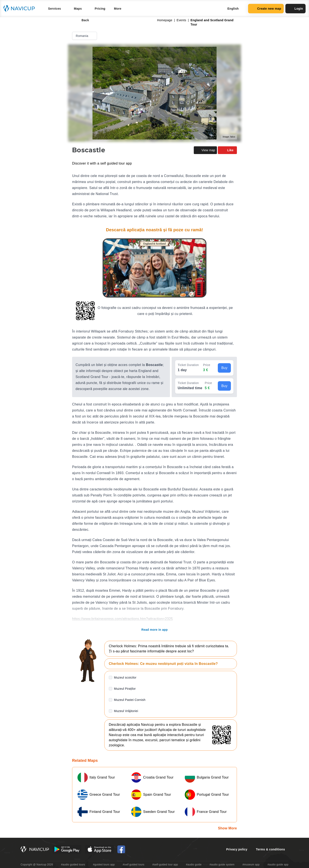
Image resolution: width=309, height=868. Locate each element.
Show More (227, 828)
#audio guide (194, 865)
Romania (85, 36)
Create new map (266, 9)
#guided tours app (104, 865)
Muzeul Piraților (125, 689)
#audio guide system (222, 865)
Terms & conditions (270, 849)
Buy (224, 368)
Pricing (100, 9)
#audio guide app (278, 865)
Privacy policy (237, 849)
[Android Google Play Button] (67, 849)
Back (82, 20)
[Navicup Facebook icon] (121, 849)
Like (227, 150)
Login (295, 9)
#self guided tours (134, 865)
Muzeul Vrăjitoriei (126, 711)
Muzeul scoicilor (125, 677)
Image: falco (229, 137)
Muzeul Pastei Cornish (130, 700)
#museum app (251, 865)
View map (205, 150)
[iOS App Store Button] (99, 849)
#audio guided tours (73, 865)
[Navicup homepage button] (21, 9)
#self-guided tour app (165, 865)
